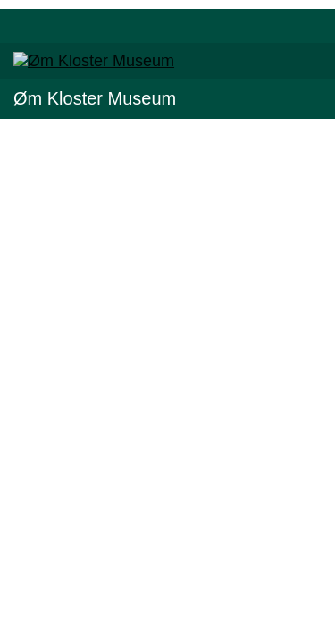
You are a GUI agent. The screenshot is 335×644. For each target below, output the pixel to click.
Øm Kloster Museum (95, 98)
